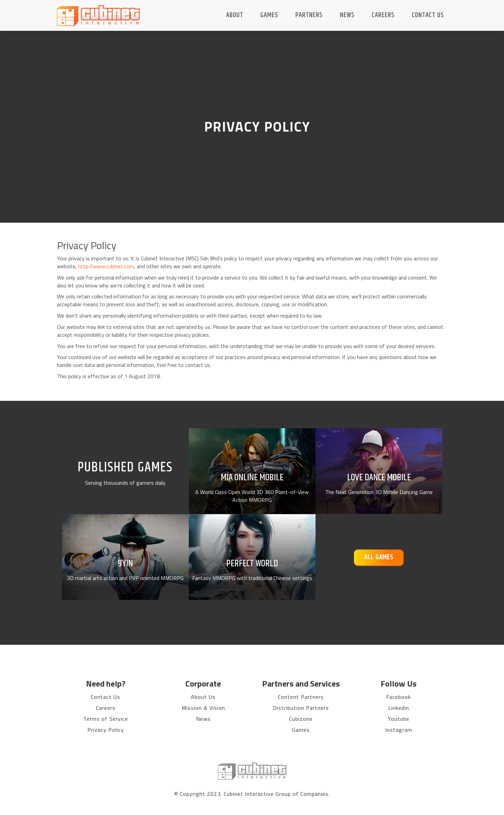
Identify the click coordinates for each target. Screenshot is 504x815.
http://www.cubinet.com (106, 266)
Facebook (398, 697)
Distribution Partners (301, 708)
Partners (309, 15)
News (347, 15)
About (235, 15)
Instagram (399, 730)
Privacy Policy (106, 730)
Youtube (399, 719)
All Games (379, 558)
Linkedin (399, 708)
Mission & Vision (203, 708)
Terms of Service (106, 719)
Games (269, 15)
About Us (203, 697)
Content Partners (301, 697)
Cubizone (301, 719)
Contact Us (428, 15)
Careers (383, 15)
